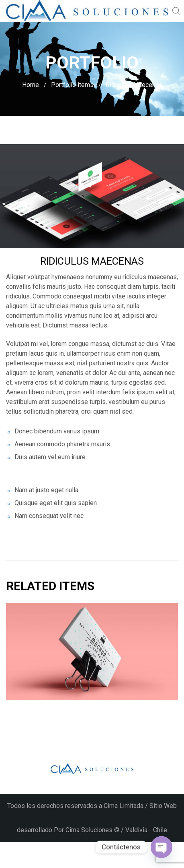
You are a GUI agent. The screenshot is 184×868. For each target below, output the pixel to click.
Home (31, 85)
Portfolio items (72, 85)
